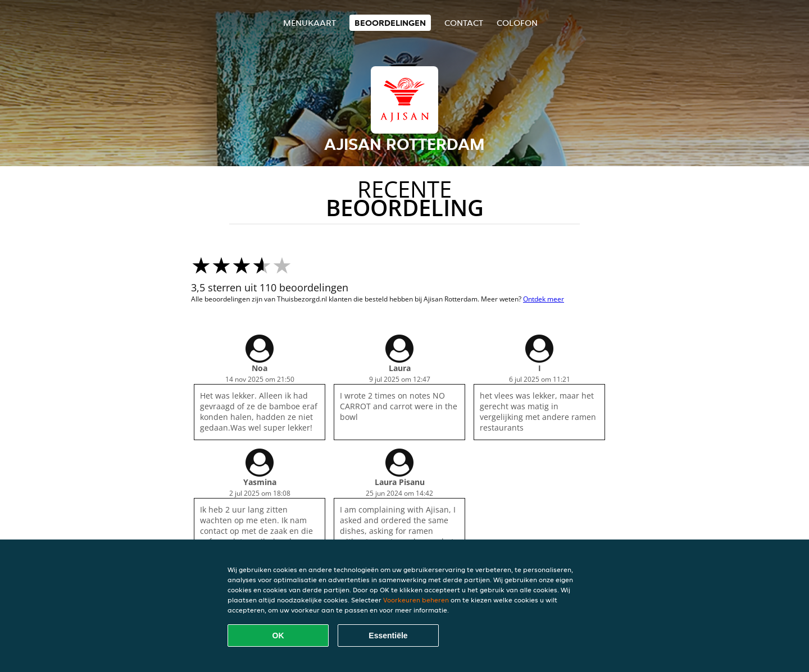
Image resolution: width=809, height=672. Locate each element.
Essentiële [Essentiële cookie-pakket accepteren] (388, 636)
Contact (464, 23)
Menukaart (310, 23)
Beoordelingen (390, 23)
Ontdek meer (544, 299)
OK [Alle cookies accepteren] (278, 636)
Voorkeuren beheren (416, 600)
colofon (517, 23)
